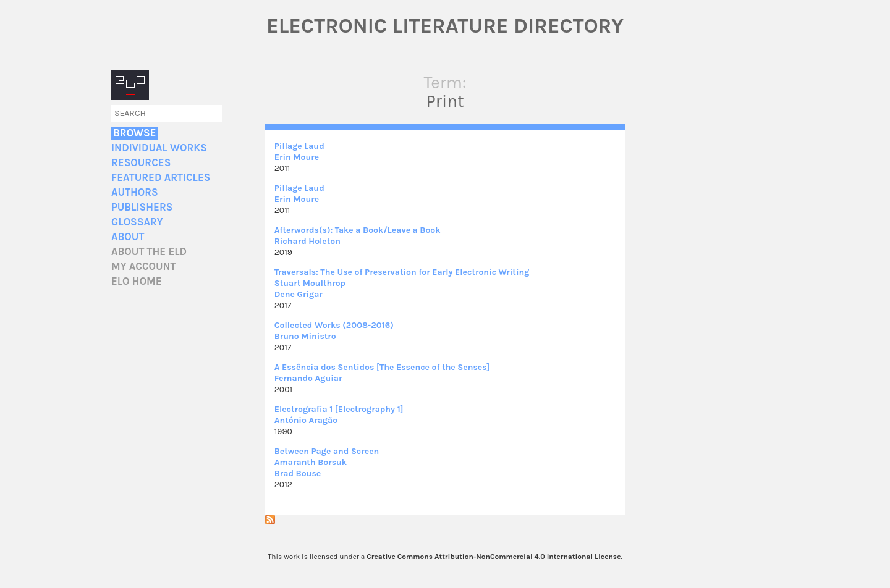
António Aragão (306, 420)
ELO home (137, 281)
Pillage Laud (299, 146)
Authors (135, 192)
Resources (141, 163)
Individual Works (159, 148)
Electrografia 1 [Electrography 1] (339, 409)
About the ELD (149, 252)
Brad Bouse (298, 473)
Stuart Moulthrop (310, 283)
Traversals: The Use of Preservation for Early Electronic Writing (402, 272)
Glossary (137, 222)
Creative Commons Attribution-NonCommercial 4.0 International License (494, 556)
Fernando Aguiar (308, 378)
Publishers (142, 207)
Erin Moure (297, 157)
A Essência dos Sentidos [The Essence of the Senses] (382, 367)
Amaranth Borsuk (311, 462)
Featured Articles (161, 178)
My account (144, 267)
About (128, 237)
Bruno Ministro (305, 336)
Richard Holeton (307, 241)
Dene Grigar (299, 294)
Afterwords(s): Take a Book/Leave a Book (358, 230)
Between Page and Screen (327, 451)
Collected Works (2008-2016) (334, 325)
